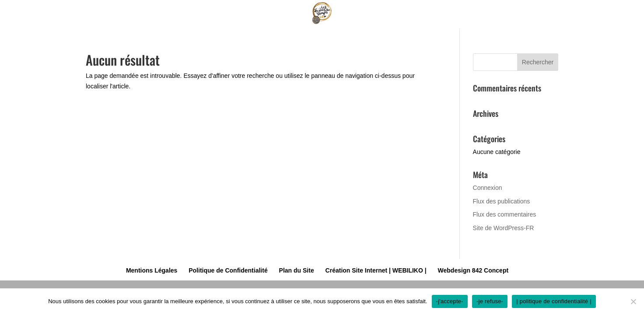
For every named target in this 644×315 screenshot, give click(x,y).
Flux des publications (502, 201)
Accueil (159, 10)
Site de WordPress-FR (504, 228)
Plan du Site (297, 270)
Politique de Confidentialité (228, 270)
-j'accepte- (450, 301)
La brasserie (284, 10)
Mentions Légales (152, 270)
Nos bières (212, 10)
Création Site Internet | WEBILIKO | (376, 270)
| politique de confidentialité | (554, 301)
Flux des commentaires (505, 214)
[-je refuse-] (633, 301)
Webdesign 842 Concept (473, 270)
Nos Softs (355, 10)
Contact (483, 10)
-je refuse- (490, 301)
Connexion (488, 188)
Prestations (416, 10)
